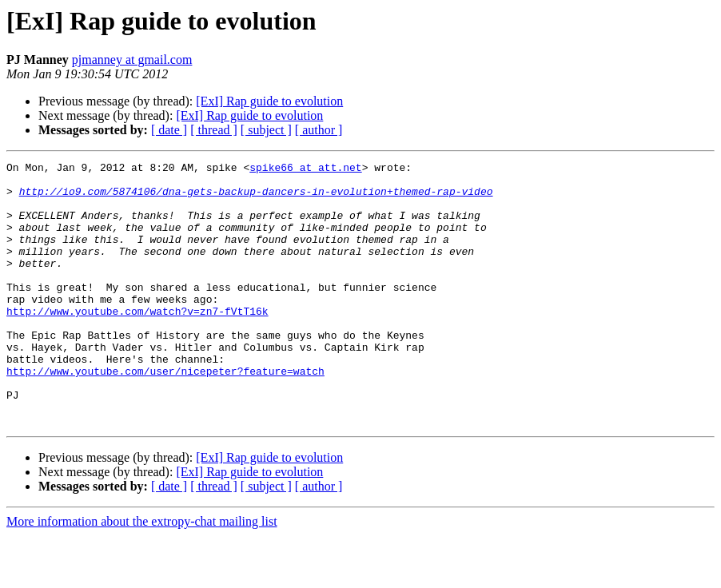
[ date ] (169, 130)
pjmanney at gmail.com (132, 60)
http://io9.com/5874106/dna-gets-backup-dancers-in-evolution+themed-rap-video (256, 198)
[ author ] (319, 130)
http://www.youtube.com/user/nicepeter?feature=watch (165, 414)
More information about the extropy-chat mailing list (142, 574)
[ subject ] (266, 130)
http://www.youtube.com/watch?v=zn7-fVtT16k (137, 342)
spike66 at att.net (305, 169)
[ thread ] (214, 130)
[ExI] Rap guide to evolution (269, 101)
